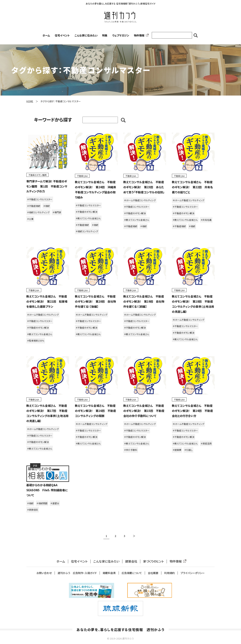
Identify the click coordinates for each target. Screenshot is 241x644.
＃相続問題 (42, 503)
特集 (105, 35)
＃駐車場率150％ (36, 341)
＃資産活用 (206, 443)
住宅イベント (62, 35)
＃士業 (30, 219)
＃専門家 (57, 212)
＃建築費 (177, 450)
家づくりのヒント (153, 561)
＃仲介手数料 (131, 450)
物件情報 (140, 35)
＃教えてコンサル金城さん (88, 218)
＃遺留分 (55, 503)
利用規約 (169, 573)
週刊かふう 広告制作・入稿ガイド (77, 573)
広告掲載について (132, 573)
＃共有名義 (206, 220)
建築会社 (131, 561)
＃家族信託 (33, 510)
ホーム (46, 35)
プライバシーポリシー (193, 573)
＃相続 (47, 206)
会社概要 (153, 573)
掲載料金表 (109, 573)
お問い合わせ (44, 573)
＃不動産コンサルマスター (40, 199)
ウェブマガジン (121, 35)
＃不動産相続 (34, 206)
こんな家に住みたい (86, 35)
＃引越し (188, 450)
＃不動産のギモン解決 (87, 212)
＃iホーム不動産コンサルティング (140, 200)
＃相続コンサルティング (38, 212)
